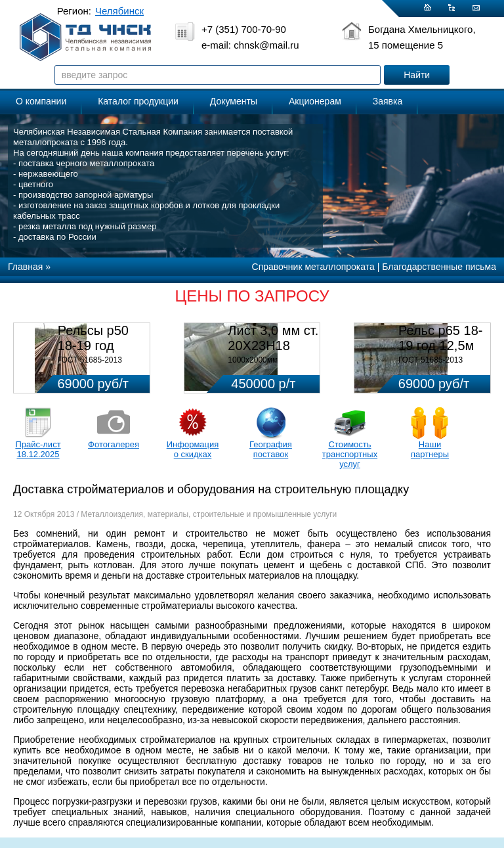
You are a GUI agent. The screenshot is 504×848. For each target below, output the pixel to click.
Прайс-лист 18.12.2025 (38, 449)
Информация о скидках (193, 449)
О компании (41, 101)
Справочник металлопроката (313, 267)
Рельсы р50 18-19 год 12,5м (93, 346)
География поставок (271, 449)
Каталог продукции (138, 101)
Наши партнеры (430, 449)
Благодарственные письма (439, 267)
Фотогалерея (114, 444)
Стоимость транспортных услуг (350, 454)
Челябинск (119, 11)
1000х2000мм (253, 360)
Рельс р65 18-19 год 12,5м (440, 338)
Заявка (388, 101)
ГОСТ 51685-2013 (90, 360)
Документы (234, 101)
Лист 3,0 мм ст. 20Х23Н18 (273, 338)
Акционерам (315, 101)
